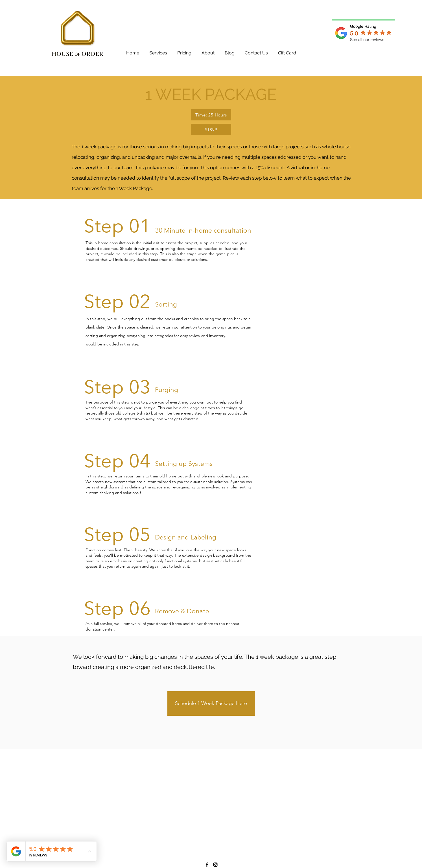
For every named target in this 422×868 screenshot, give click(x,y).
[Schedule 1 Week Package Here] (211, 703)
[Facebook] (207, 865)
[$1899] (211, 129)
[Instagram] (215, 865)
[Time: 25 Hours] (211, 115)
